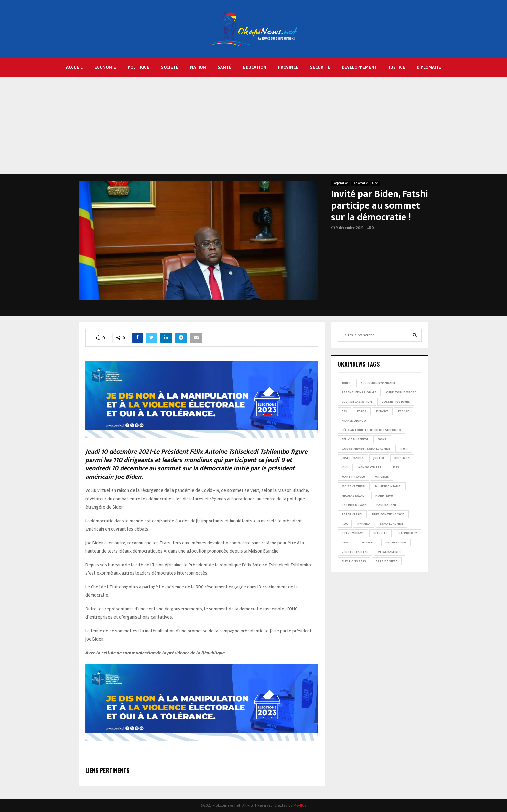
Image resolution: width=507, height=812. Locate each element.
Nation (198, 67)
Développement (360, 67)
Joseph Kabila (353, 458)
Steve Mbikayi (353, 533)
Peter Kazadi (352, 514)
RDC (345, 524)
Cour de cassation (357, 402)
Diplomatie (429, 67)
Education (255, 67)
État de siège (387, 561)
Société (170, 67)
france (404, 411)
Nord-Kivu (384, 496)
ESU (345, 411)
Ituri (404, 449)
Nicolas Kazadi (354, 496)
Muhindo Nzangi (388, 486)
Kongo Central (371, 467)
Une (375, 183)
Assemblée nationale (359, 392)
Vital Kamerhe (390, 552)
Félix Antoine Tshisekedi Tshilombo (371, 430)
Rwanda (364, 524)
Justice (397, 67)
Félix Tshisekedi (355, 439)
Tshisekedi (367, 543)
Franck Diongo (354, 421)
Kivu (345, 467)
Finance (382, 411)
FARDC (362, 411)
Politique (139, 67)
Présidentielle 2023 (388, 514)
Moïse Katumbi (354, 486)
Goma (382, 439)
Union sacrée (396, 543)
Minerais (382, 477)
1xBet (346, 383)
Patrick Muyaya (354, 505)
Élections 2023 (354, 561)
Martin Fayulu (353, 477)
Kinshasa (402, 458)
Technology (407, 533)
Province (288, 67)
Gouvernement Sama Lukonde (366, 449)
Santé (225, 67)
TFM (345, 543)
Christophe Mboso (401, 392)
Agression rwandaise (378, 383)
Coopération (341, 183)
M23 (396, 467)
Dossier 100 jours (396, 402)
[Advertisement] (253, 126)
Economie (105, 67)
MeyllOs (300, 805)
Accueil (74, 67)
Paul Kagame (387, 505)
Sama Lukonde (391, 524)
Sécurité (320, 67)
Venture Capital (355, 552)
